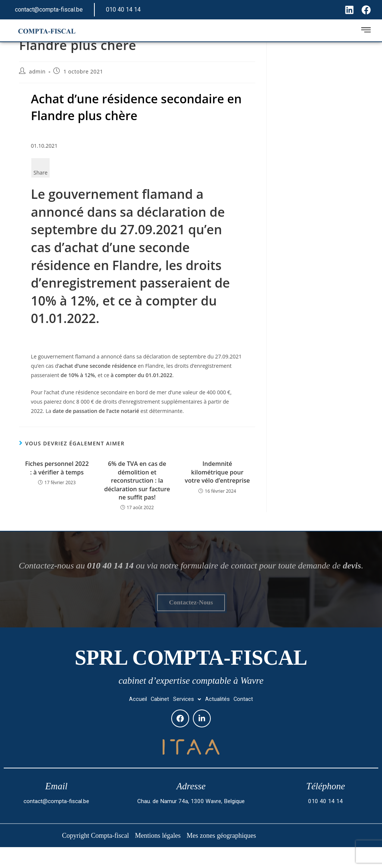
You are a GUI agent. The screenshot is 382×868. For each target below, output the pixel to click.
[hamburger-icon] (366, 31)
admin (37, 71)
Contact (253, 720)
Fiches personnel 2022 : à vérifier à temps (57, 468)
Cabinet (155, 720)
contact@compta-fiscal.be (49, 10)
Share (41, 173)
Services (187, 720)
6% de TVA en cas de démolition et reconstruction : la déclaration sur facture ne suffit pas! (137, 480)
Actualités (223, 720)
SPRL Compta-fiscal (191, 675)
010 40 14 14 (123, 10)
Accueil (128, 720)
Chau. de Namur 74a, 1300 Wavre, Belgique (191, 824)
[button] (187, 721)
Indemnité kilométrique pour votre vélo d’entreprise (217, 472)
